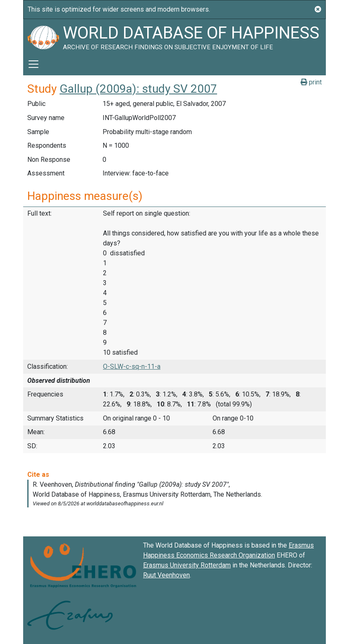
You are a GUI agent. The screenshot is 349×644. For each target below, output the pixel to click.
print (311, 82)
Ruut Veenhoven (166, 575)
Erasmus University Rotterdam (187, 565)
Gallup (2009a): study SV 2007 (138, 89)
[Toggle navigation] (33, 64)
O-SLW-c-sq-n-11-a (132, 366)
